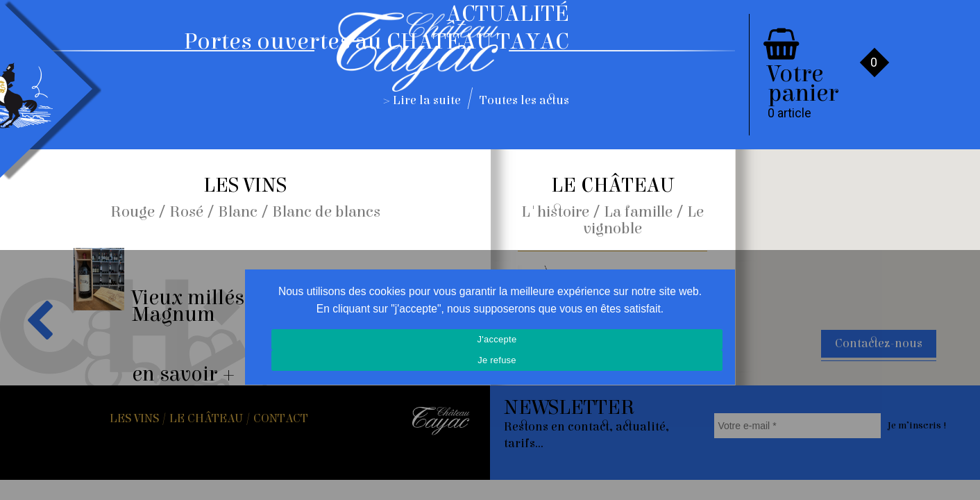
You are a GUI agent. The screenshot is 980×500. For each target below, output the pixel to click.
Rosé (186, 212)
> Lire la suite (422, 100)
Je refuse (497, 360)
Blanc (238, 212)
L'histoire (555, 212)
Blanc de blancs (326, 212)
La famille (638, 212)
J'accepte (497, 339)
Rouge (133, 212)
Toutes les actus (524, 100)
